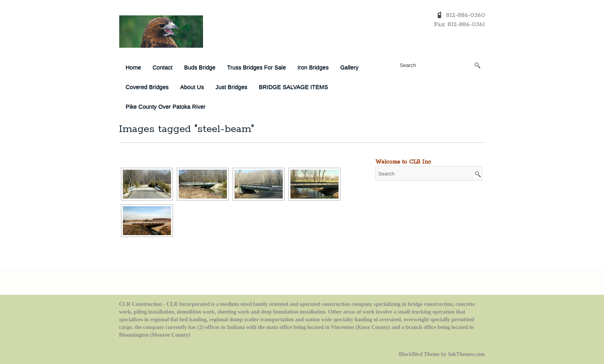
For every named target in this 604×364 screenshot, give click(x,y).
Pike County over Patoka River (166, 106)
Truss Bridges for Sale (256, 67)
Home (133, 67)
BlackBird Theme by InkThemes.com (442, 354)
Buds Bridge (200, 67)
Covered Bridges (147, 87)
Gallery (349, 67)
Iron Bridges (313, 67)
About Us (192, 87)
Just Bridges (231, 87)
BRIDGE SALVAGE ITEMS (294, 87)
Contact (163, 67)
